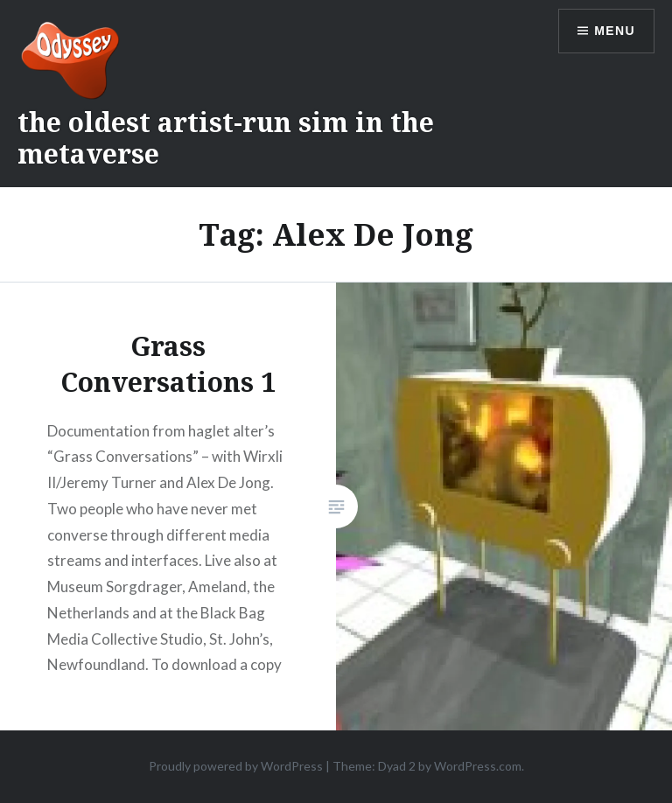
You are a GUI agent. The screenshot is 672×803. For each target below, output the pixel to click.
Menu (615, 31)
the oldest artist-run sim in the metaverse (226, 138)
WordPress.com (478, 766)
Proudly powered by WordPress (236, 766)
